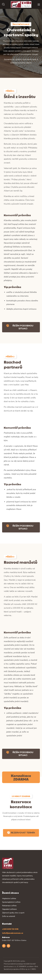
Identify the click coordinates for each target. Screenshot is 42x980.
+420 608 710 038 (10, 929)
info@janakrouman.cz (13, 933)
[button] (3, 4)
